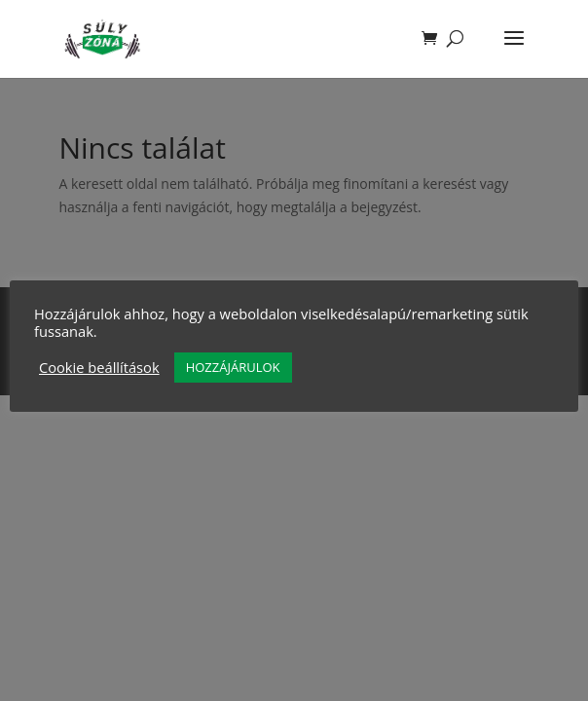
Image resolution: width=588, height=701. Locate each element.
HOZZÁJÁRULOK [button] (233, 367)
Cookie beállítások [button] (99, 367)
